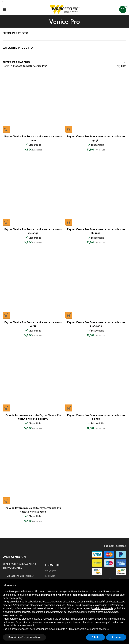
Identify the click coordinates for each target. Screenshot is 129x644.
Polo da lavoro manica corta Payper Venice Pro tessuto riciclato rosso (33, 509)
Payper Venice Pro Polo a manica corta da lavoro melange (33, 231)
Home (6, 66)
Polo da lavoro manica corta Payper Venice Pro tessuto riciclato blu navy (33, 417)
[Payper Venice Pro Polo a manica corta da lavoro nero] (33, 102)
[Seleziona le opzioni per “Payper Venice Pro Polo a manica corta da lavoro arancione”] (69, 315)
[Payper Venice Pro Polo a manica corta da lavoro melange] (33, 195)
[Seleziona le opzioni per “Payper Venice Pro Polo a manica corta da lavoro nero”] (6, 129)
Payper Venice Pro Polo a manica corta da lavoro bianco (96, 417)
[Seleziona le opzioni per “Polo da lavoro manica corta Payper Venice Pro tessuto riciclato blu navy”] (6, 408)
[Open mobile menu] (4, 9)
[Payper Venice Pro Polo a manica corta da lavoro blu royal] (96, 195)
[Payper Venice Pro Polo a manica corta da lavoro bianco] (96, 381)
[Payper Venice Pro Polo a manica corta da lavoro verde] (33, 288)
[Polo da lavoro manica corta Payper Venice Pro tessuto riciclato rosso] (33, 474)
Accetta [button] (116, 637)
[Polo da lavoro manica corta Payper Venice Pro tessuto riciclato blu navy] (33, 381)
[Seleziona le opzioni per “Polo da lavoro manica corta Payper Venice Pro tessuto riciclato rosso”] (6, 501)
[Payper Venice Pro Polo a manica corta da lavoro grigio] (96, 102)
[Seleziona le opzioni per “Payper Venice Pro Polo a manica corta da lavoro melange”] (6, 222)
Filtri (124, 66)
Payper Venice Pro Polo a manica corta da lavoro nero (33, 138)
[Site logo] (64, 9)
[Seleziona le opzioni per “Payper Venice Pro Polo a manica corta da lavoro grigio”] (69, 129)
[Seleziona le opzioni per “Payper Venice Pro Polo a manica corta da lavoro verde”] (6, 315)
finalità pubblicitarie (103, 608)
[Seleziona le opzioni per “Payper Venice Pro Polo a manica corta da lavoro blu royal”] (69, 222)
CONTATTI (51, 572)
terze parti (57, 602)
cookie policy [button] (15, 598)
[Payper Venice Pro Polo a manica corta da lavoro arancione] (96, 288)
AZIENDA (50, 576)
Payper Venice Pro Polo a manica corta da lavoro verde (33, 324)
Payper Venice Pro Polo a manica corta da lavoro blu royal (96, 231)
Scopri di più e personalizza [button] (24, 637)
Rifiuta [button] (96, 637)
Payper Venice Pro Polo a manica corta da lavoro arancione (96, 324)
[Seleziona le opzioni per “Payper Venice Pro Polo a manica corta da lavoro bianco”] (69, 408)
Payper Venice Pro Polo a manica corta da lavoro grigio (96, 138)
